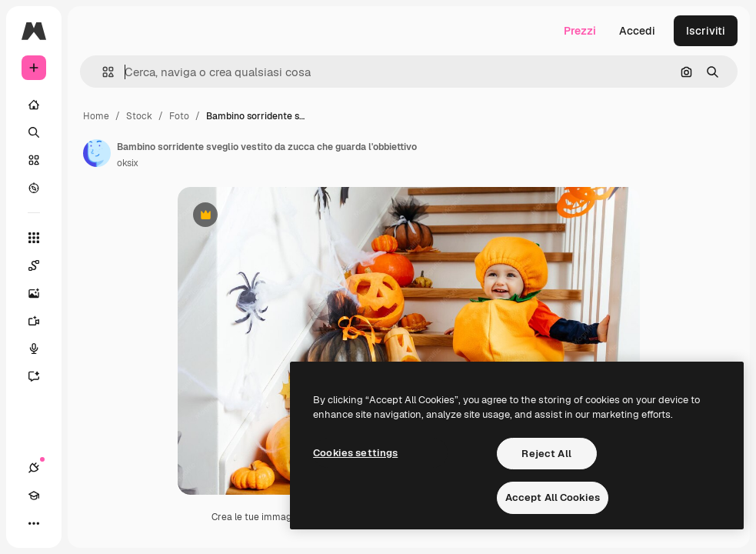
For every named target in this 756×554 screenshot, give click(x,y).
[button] (102, 72)
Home (96, 116)
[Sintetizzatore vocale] (42, 349)
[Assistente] (42, 376)
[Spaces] (42, 265)
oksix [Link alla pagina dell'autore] (128, 163)
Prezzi (580, 31)
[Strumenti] (34, 238)
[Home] (34, 105)
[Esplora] (34, 188)
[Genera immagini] (42, 293)
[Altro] (34, 523)
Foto (179, 116)
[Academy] (34, 496)
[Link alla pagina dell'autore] (97, 153)
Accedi (637, 31)
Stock (139, 116)
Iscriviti (706, 31)
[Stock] (34, 160)
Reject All (546, 454)
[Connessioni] (34, 468)
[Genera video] (42, 321)
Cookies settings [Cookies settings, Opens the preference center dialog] (355, 453)
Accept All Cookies (553, 497)
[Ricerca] (34, 132)
